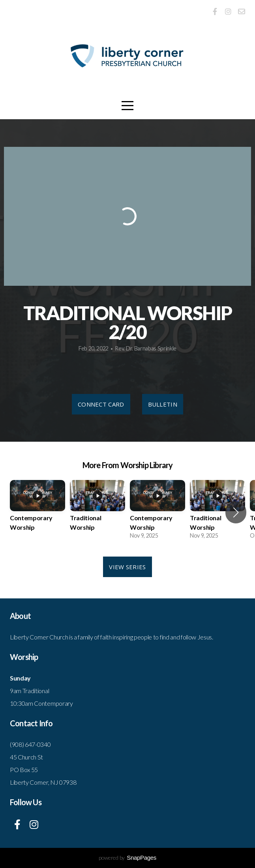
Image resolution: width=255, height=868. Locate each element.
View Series (127, 567)
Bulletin (163, 404)
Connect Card (101, 404)
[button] (236, 512)
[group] (37, 512)
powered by (127, 858)
